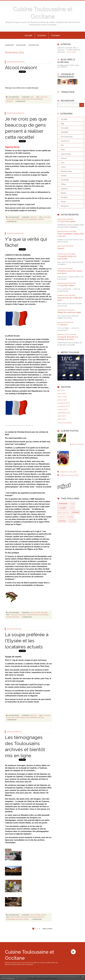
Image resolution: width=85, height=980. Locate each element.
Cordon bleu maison (66, 285)
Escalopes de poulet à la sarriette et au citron (68, 338)
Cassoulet (65, 128)
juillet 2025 (62, 419)
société (18, 99)
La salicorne (62, 325)
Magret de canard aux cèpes (69, 312)
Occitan (64, 176)
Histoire (37, 613)
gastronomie (38, 99)
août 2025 (61, 416)
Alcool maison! (21, 67)
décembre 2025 (64, 403)
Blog (32, 97)
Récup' (63, 202)
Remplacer (65, 206)
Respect (61, 248)
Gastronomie (66, 154)
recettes (30, 99)
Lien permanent (13, 97)
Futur (63, 149)
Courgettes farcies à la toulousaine (67, 257)
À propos (56, 35)
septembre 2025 (64, 413)
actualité (72, 521)
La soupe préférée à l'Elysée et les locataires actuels (27, 641)
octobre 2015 (9, 45)
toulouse (44, 97)
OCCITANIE (44, 613)
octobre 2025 (63, 409)
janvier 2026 (62, 400)
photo (12, 917)
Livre (63, 163)
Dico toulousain (67, 137)
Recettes (34, 217)
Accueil (28, 35)
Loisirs (63, 167)
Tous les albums (78, 444)
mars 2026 (62, 394)
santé (72, 508)
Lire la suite (71, 52)
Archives (42, 35)
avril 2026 (61, 390)
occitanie (9, 101)
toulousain (10, 99)
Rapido (63, 193)
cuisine (23, 99)
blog (72, 503)
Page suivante (47, 929)
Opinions (64, 189)
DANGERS (65, 132)
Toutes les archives (65, 423)
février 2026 (62, 397)
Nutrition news (66, 171)
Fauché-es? (65, 141)
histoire (9, 617)
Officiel (44, 915)
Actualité (64, 119)
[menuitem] (28, 35)
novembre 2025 (64, 406)
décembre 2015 (34, 45)
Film (62, 145)
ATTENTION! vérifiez (66, 221)
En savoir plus (10, 978)
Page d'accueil (21, 45)
